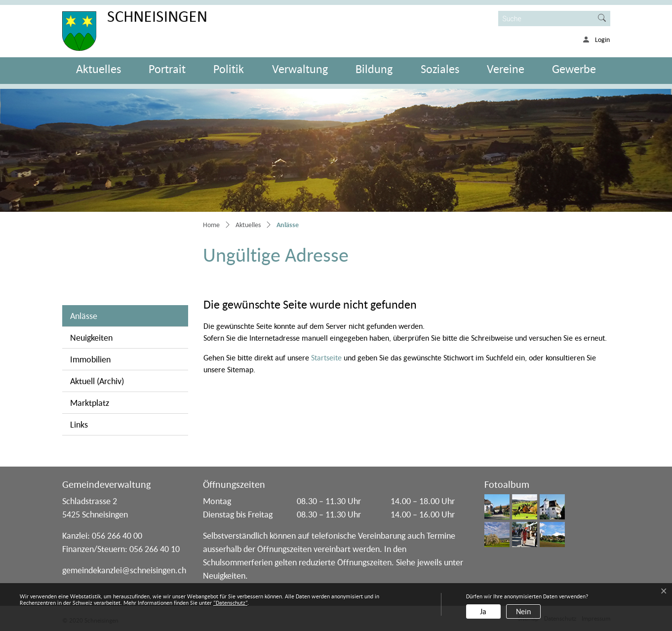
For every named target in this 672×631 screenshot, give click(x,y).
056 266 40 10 (155, 549)
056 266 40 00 (117, 535)
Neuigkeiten (91, 337)
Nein (523, 611)
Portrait (167, 69)
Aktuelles (99, 69)
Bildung (374, 69)
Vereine (506, 69)
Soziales (440, 69)
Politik (229, 69)
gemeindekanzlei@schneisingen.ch (124, 570)
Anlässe (106, 315)
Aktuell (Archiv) (97, 381)
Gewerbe (574, 69)
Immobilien (90, 359)
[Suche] (546, 19)
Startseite (326, 357)
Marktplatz (90, 403)
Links (79, 424)
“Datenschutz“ (230, 603)
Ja (483, 611)
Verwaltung (300, 69)
